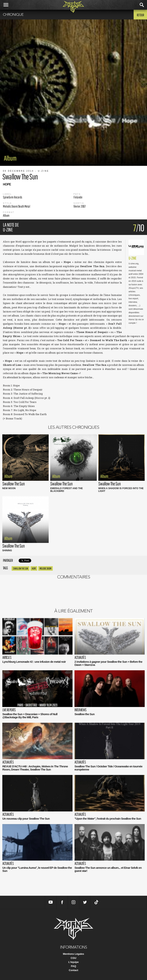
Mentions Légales (73, 954)
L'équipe (74, 962)
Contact (73, 970)
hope (34, 568)
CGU (74, 958)
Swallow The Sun (21, 568)
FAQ (74, 966)
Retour (140, 15)
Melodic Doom (45, 568)
